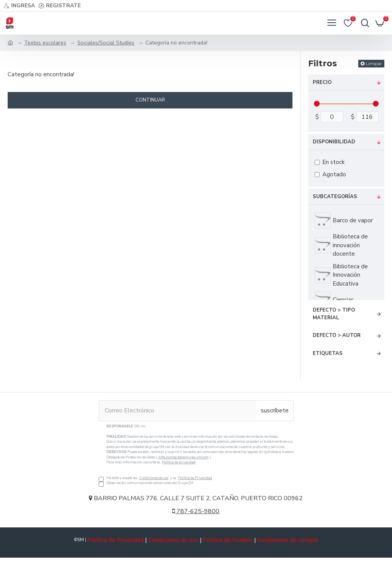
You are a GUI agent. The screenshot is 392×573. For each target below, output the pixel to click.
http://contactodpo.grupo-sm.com (184, 457)
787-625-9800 (196, 511)
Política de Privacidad (195, 478)
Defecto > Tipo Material (334, 314)
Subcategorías (335, 197)
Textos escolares (45, 43)
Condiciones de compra (287, 540)
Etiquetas (328, 353)
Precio (322, 82)
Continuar (150, 100)
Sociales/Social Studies (106, 43)
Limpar (374, 63)
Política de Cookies (228, 540)
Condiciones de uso (154, 478)
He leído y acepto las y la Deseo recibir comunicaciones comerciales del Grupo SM (196, 455)
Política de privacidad (179, 462)
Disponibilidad (334, 142)
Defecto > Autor (337, 335)
